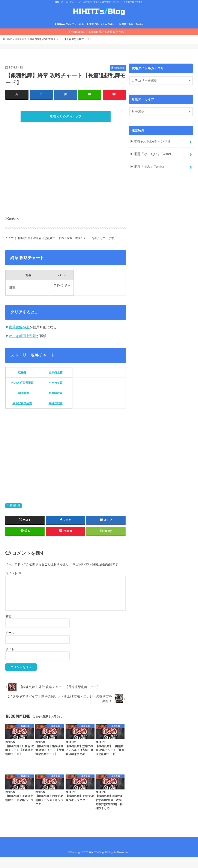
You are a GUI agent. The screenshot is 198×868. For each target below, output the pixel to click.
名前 (8, 627)
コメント (13, 584)
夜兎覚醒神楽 (19, 338)
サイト (10, 660)
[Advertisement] (66, 186)
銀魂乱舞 (15, 516)
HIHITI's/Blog (96, 863)
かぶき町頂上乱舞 (22, 346)
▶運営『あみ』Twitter (131, 31)
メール (10, 643)
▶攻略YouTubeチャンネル (69, 31)
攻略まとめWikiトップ (66, 125)
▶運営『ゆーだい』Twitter (101, 31)
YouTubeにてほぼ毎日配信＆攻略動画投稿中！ (100, 39)
